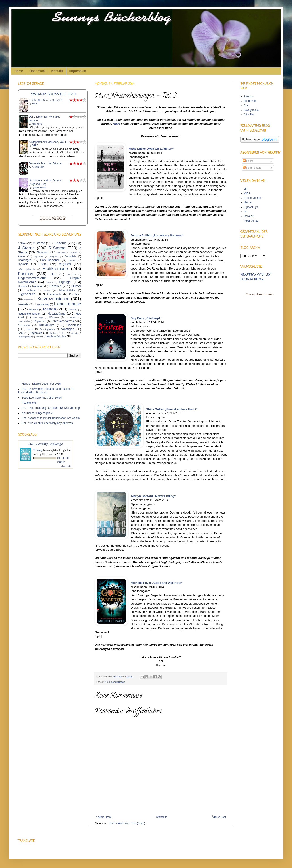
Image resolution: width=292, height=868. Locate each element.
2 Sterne (39, 243)
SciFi (30, 329)
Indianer (31, 290)
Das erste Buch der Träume (45, 163)
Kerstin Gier (38, 167)
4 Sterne (26, 248)
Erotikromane (55, 268)
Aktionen (61, 253)
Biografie (54, 256)
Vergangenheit (25, 337)
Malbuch (34, 310)
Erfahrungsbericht (26, 269)
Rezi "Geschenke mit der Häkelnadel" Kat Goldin (51, 418)
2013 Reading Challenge (46, 444)
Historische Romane (30, 286)
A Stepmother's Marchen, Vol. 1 (48, 142)
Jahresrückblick (67, 290)
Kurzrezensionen (53, 299)
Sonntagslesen (47, 329)
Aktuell (74, 253)
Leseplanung (42, 304)
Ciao (247, 106)
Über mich (37, 71)
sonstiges (67, 329)
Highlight (65, 282)
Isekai (47, 290)
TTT (64, 333)
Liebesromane (67, 304)
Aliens (22, 256)
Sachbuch (74, 325)
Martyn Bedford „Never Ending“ (153, 496)
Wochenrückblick (56, 337)
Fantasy (25, 274)
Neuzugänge (57, 314)
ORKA (35, 145)
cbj (245, 189)
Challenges (25, 260)
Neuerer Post (104, 817)
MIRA (247, 193)
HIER (117, 124)
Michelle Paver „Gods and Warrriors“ (157, 583)
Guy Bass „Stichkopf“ (146, 318)
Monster (73, 310)
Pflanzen (54, 317)
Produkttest (71, 317)
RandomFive (24, 321)
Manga (49, 309)
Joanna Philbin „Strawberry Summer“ (157, 235)
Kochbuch (75, 294)
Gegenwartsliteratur (32, 278)
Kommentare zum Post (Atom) (127, 823)
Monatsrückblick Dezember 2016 (41, 384)
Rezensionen (29, 403)
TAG (21, 333)
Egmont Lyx (251, 207)
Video (39, 337)
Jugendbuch (27, 294)
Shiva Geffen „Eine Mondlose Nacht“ (172, 409)
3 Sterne (61, 243)
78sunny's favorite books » (260, 294)
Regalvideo (40, 321)
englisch (65, 264)
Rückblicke (47, 325)
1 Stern (22, 243)
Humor (76, 286)
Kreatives (28, 299)
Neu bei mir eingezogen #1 (38, 413)
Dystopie (23, 264)
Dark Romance (50, 260)
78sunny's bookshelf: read (53, 94)
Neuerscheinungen (115, 682)
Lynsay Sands (39, 188)
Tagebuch (36, 333)
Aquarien (38, 256)
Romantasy (24, 325)
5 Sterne (57, 248)
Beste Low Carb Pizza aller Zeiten (42, 398)
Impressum (78, 71)
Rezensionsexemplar (63, 321)
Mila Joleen (37, 124)
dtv (246, 212)
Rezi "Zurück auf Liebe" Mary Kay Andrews (47, 423)
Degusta (73, 260)
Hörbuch (55, 286)
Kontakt (57, 71)
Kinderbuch (54, 294)
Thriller (53, 333)
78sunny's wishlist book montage (256, 277)
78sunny (118, 677)
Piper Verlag (251, 221)
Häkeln (49, 282)
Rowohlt (249, 216)
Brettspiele (70, 256)
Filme (53, 274)
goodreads (250, 101)
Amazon (249, 96)
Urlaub (74, 333)
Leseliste (23, 304)
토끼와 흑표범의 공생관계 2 (45, 100)
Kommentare (252, 168)
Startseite (162, 817)
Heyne (248, 202)
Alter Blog (250, 115)
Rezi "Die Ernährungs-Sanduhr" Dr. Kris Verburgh (51, 408)
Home (19, 71)
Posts (248, 161)
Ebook (43, 264)
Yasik (34, 103)
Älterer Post (219, 817)
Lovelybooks (251, 110)
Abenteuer (43, 253)
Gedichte (71, 274)
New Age (38, 317)
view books (66, 466)
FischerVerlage (253, 198)
